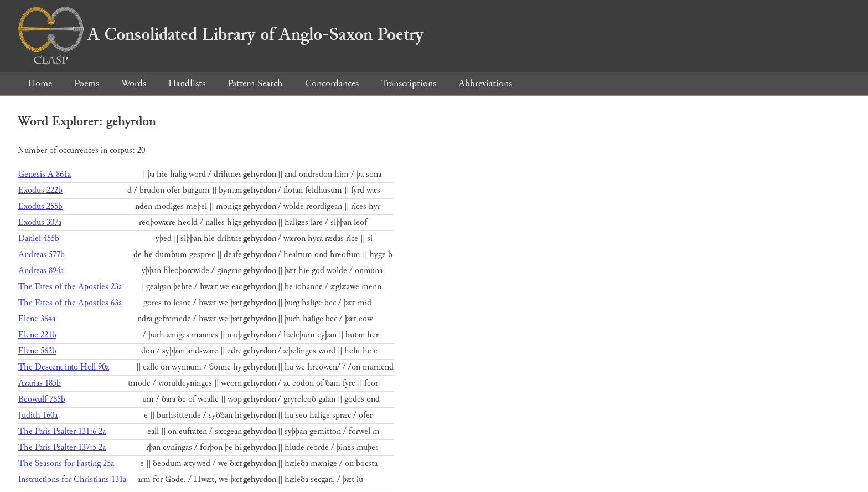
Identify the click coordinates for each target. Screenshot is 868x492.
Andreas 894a (41, 271)
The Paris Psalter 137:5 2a (62, 447)
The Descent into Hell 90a (64, 367)
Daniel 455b (39, 239)
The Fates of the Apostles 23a (70, 287)
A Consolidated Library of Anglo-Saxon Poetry (221, 34)
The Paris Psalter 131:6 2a (62, 431)
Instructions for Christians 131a (72, 480)
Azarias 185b (40, 383)
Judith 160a (38, 415)
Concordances (332, 83)
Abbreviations (485, 83)
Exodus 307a (40, 222)
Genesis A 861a (45, 174)
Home (40, 83)
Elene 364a (37, 319)
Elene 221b (37, 335)
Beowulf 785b (42, 399)
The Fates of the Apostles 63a (70, 303)
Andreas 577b (42, 255)
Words (134, 83)
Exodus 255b (40, 206)
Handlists (187, 83)
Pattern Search (255, 83)
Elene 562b (37, 351)
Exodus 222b (40, 190)
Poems (87, 83)
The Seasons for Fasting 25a (66, 463)
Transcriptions (409, 83)
